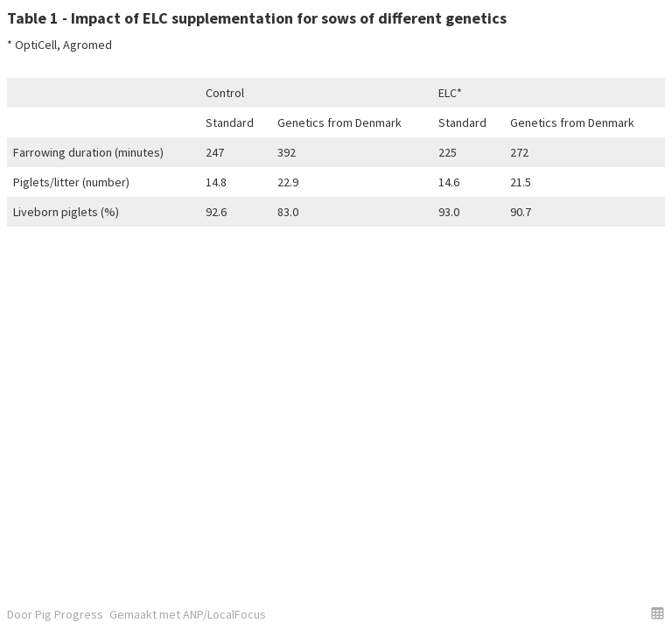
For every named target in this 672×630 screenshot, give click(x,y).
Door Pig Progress (55, 614)
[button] (658, 613)
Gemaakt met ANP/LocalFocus (188, 614)
